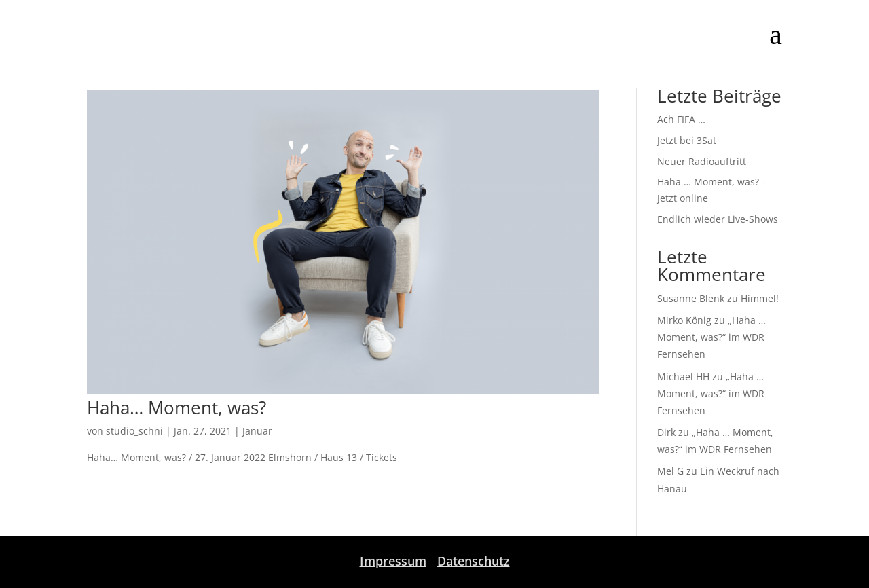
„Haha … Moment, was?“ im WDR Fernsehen (711, 337)
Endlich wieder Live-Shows (718, 219)
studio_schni (134, 431)
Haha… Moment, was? (177, 407)
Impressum (393, 561)
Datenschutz (474, 561)
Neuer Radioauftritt (702, 161)
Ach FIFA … (681, 119)
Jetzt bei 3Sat (687, 140)
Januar (257, 431)
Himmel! (760, 298)
